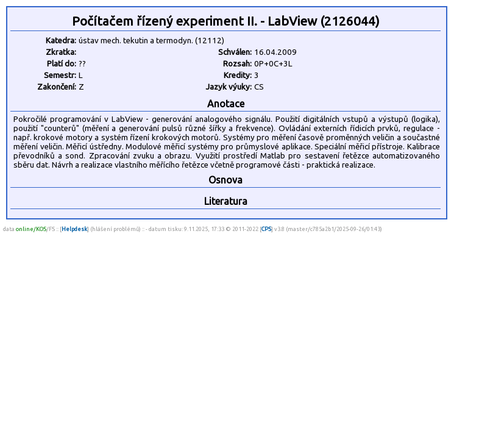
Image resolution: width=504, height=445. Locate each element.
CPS (266, 229)
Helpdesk (74, 229)
